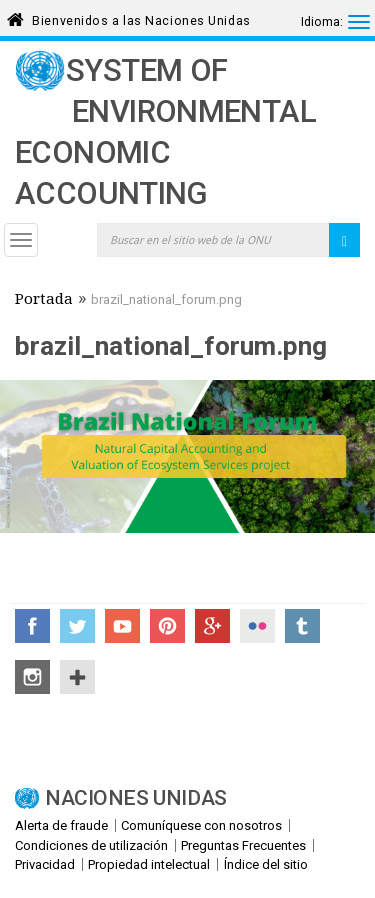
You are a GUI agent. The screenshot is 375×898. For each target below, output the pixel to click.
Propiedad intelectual (149, 864)
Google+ (212, 626)
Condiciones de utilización (91, 845)
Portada (44, 301)
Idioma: (322, 22)
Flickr (257, 626)
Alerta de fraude (61, 825)
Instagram (32, 677)
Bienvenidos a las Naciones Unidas (141, 17)
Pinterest (167, 626)
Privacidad (45, 864)
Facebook (32, 626)
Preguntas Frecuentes (243, 845)
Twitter (77, 626)
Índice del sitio (266, 864)
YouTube (122, 626)
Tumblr (302, 626)
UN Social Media (77, 677)
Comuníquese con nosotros (201, 825)
